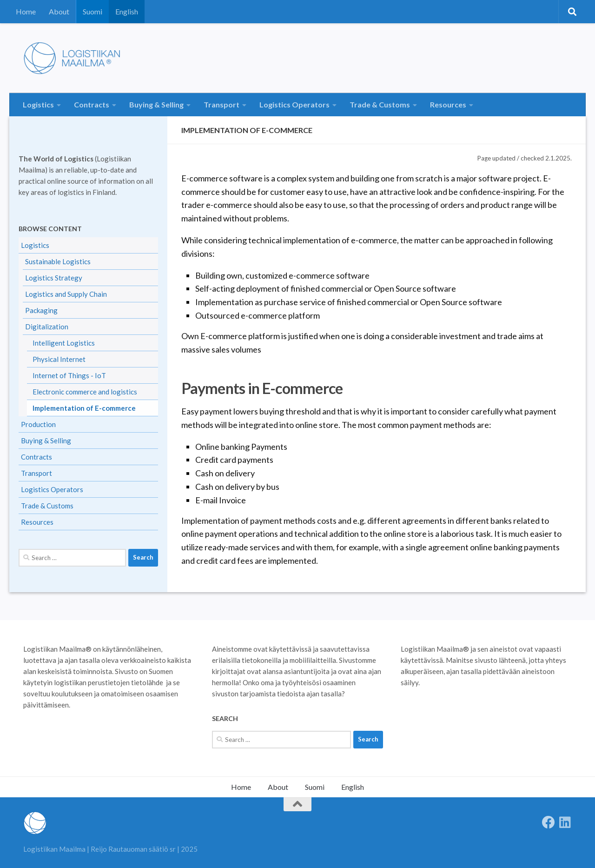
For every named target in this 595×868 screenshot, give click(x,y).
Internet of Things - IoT (69, 375)
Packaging (41, 310)
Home (26, 11)
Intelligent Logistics (64, 343)
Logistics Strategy (54, 278)
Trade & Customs (380, 104)
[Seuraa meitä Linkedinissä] (565, 822)
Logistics (38, 104)
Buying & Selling (156, 104)
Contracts (92, 104)
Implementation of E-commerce (84, 408)
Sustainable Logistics (58, 261)
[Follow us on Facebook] (549, 822)
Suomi (93, 11)
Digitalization (47, 327)
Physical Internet (59, 359)
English (127, 11)
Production (38, 424)
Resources (448, 104)
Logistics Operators (294, 104)
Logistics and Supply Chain (66, 294)
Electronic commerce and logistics (85, 392)
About (59, 11)
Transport (221, 104)
